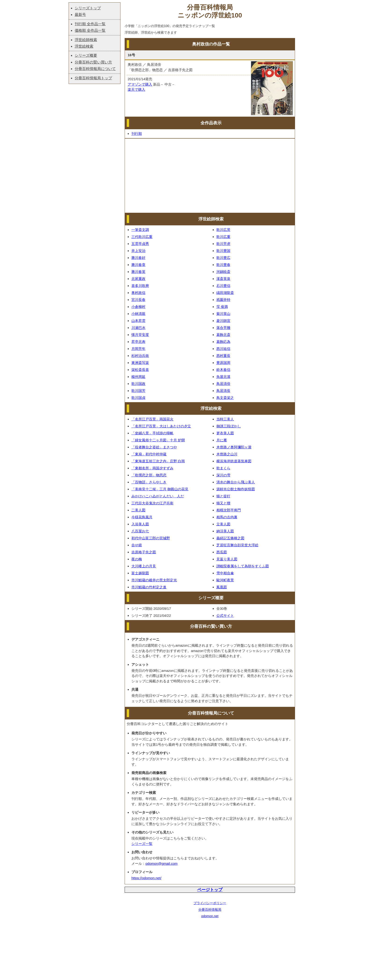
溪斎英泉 (223, 279)
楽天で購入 (136, 89)
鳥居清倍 (223, 384)
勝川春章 (138, 265)
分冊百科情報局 (210, 910)
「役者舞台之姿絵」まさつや (154, 447)
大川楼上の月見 (144, 566)
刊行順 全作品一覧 (90, 24)
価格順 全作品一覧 (90, 30)
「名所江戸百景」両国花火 (152, 419)
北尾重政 (138, 279)
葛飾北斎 (223, 335)
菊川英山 (223, 314)
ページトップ (210, 890)
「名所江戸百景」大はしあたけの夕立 (161, 426)
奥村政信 (138, 293)
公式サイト (225, 616)
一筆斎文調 (140, 230)
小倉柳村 (138, 307)
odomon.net (210, 916)
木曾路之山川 (227, 454)
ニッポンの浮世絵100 (210, 15)
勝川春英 (138, 272)
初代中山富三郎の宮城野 (151, 538)
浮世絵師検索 (86, 40)
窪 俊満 (222, 307)
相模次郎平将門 (229, 510)
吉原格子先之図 (144, 552)
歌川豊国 (223, 251)
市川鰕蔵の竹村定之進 (149, 587)
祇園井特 (223, 300)
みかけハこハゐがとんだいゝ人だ (158, 496)
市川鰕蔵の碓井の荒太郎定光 (154, 580)
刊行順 (137, 134)
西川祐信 (223, 349)
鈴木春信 (223, 370)
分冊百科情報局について (95, 69)
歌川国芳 (138, 391)
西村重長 (223, 356)
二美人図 (138, 510)
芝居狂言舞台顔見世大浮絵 (237, 545)
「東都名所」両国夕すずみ (152, 468)
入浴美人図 (140, 524)
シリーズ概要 (86, 55)
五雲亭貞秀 (140, 244)
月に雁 (222, 440)
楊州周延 (138, 377)
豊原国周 (223, 363)
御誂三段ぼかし (229, 426)
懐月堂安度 (140, 335)
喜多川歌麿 (140, 286)
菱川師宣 (223, 321)
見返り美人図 (227, 559)
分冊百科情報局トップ (93, 78)
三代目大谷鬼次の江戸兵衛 (152, 503)
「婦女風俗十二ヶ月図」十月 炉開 (158, 440)
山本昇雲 (138, 321)
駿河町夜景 (225, 580)
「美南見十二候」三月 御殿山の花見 (160, 489)
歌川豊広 (223, 258)
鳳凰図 (222, 587)
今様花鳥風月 (142, 517)
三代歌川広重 (142, 237)
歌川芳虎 (223, 244)
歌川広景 (223, 230)
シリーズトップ (88, 8)
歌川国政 (138, 384)
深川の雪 (223, 475)
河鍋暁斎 (223, 272)
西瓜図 (222, 552)
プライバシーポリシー (210, 903)
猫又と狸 (223, 503)
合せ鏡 (137, 545)
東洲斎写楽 (140, 363)
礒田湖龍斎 (225, 293)
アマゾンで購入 (140, 84)
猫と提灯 (223, 496)
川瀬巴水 (138, 328)
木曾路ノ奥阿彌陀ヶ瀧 (234, 447)
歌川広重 (223, 237)
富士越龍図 (140, 573)
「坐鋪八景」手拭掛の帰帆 (152, 433)
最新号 (80, 15)
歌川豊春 (223, 265)
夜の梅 (137, 559)
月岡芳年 (138, 349)
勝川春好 (138, 258)
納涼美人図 (225, 531)
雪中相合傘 (225, 573)
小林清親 (138, 314)
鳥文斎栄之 (225, 398)
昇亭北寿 (138, 342)
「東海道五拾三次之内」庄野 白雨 (158, 461)
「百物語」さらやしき (149, 482)
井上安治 (138, 251)
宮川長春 (138, 300)
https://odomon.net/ (146, 878)
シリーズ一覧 (142, 844)
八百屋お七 (140, 531)
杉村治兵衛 (140, 356)
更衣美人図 (225, 433)
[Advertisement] (210, 176)
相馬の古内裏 (227, 517)
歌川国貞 (138, 398)
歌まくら (223, 468)
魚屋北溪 (223, 377)
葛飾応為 (223, 342)
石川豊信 (223, 286)
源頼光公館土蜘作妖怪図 (236, 489)
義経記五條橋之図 (230, 538)
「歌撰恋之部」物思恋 (149, 475)
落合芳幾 (223, 328)
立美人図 (223, 524)
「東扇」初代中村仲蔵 (149, 454)
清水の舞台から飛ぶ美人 (236, 482)
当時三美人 (225, 419)
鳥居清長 (223, 391)
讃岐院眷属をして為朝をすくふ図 (243, 566)
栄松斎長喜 (140, 370)
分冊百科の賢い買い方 (93, 62)
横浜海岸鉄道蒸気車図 (234, 461)
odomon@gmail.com (162, 863)
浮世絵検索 (84, 46)
